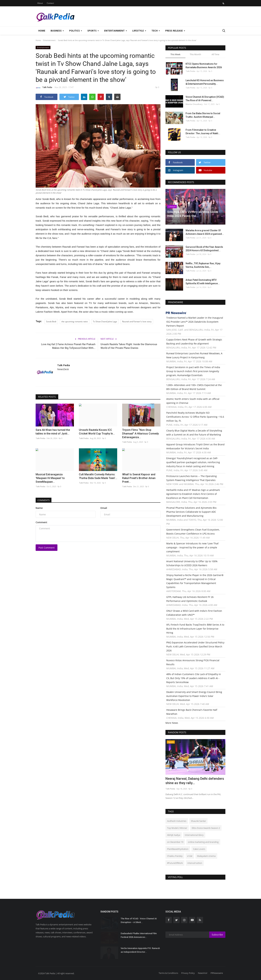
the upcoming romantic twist (75, 322)
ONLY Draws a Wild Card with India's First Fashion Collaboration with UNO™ (194, 613)
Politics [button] (76, 31)
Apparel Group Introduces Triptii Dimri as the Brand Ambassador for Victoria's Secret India (195, 446)
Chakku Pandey (175, 856)
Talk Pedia (44, 88)
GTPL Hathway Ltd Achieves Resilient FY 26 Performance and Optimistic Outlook (190, 599)
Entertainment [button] (116, 31)
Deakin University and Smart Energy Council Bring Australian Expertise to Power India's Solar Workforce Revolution (194, 696)
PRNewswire (217, 973)
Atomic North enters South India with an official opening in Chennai (193, 401)
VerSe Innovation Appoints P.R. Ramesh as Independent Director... (140, 950)
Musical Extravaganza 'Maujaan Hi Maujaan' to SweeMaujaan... (50, 478)
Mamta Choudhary (194, 104)
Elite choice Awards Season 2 (206, 828)
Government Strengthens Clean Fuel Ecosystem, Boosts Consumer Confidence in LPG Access (193, 532)
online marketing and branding (203, 842)
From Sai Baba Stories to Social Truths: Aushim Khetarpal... (203, 115)
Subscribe (217, 935)
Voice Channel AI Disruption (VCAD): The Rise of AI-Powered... (205, 99)
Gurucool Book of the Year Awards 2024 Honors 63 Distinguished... (204, 249)
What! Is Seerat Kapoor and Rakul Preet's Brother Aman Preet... (139, 478)
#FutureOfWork (175, 863)
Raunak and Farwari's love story (137, 322)
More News (172, 723)
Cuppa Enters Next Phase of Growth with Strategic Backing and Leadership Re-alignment (194, 342)
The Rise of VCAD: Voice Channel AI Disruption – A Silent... (139, 920)
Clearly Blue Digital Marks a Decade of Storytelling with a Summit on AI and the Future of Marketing (194, 433)
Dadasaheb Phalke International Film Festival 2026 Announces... (139, 935)
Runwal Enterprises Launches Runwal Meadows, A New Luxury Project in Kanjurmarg (194, 355)
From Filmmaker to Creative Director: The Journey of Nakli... (203, 132)
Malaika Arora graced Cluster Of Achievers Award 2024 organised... (205, 232)
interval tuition (195, 863)
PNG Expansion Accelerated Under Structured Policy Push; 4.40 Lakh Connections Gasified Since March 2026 (195, 646)
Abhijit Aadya (174, 835)
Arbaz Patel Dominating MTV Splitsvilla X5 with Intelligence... (203, 282)
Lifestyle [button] (139, 31)
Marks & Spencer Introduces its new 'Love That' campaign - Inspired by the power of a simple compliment (193, 547)
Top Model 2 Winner (177, 828)
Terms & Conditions (168, 973)
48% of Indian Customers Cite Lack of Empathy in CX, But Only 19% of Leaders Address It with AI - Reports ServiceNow (194, 678)
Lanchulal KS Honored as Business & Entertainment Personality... (205, 82)
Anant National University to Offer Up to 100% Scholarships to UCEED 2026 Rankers (192, 563)
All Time (215, 54)
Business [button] (57, 31)
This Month (195, 54)
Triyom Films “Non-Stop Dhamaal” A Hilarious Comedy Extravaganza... (140, 434)
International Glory (194, 835)
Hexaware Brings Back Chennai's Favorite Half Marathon (192, 712)
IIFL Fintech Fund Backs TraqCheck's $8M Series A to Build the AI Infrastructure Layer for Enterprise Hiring (195, 629)
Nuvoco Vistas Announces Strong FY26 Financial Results (193, 662)
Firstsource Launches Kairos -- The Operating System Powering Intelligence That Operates (192, 478)
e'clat (190, 856)
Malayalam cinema (206, 856)
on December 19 (175, 842)
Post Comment (47, 548)
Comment (41, 522)
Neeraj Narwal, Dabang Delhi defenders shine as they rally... (195, 781)
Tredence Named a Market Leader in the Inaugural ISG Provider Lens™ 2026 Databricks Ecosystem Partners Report (195, 322)
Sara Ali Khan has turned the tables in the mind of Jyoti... (53, 432)
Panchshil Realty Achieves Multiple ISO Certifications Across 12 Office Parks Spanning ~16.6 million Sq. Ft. (195, 417)
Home (42, 31)
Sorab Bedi (51, 322)
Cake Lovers (199, 849)
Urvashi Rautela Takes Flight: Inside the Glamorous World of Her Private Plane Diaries (129, 346)
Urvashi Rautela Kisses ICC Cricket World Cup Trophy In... (97, 432)
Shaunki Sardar (198, 821)
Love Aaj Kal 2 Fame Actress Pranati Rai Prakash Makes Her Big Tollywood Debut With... (68, 346)
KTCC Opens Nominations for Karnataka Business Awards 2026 (204, 66)
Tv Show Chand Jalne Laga (105, 322)
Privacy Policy (188, 973)
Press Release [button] (175, 31)
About (40, 3)
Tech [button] (156, 31)
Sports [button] (93, 31)
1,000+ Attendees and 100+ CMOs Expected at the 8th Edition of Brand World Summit (194, 387)
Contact (50, 3)
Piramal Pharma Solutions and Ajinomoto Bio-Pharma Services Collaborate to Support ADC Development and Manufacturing (192, 512)
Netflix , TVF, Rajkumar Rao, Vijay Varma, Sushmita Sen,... (203, 265)
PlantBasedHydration (178, 849)
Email (104, 508)
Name (39, 508)
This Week (175, 54)
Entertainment (49, 40)
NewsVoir (203, 973)
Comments (45, 500)
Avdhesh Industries (177, 821)
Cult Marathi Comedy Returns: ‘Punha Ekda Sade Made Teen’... (98, 476)
